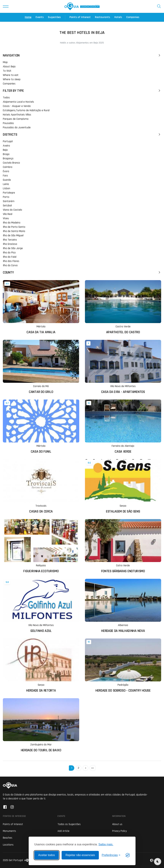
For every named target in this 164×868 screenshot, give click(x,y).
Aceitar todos (47, 855)
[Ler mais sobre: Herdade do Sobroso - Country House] (123, 665)
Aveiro (6, 146)
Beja (5, 150)
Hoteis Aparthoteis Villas (17, 115)
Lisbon (6, 188)
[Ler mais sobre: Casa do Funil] (41, 427)
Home (28, 17)
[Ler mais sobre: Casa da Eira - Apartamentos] (123, 367)
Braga (6, 154)
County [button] (82, 272)
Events (40, 17)
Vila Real (8, 214)
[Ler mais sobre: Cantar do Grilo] (41, 367)
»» (92, 768)
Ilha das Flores (11, 261)
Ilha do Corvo (10, 265)
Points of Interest (80, 17)
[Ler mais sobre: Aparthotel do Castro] (123, 307)
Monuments (9, 831)
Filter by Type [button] (82, 91)
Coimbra (8, 167)
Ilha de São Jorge (13, 248)
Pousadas (8, 123)
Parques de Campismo (16, 119)
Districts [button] (82, 135)
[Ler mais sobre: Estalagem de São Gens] (123, 486)
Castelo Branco (11, 163)
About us (117, 824)
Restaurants (102, 17)
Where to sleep (12, 79)
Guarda (7, 180)
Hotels (118, 17)
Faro (5, 176)
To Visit (7, 71)
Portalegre (9, 193)
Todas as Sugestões (69, 824)
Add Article (63, 831)
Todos (6, 98)
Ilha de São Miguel (13, 235)
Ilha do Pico (9, 253)
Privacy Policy (119, 831)
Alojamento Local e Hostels (18, 102)
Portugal (8, 141)
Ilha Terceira (10, 240)
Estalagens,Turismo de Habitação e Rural (26, 110)
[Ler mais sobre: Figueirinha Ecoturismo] (41, 546)
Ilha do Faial (10, 257)
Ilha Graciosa (10, 244)
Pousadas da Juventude (17, 128)
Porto (6, 197)
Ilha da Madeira (12, 223)
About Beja (9, 67)
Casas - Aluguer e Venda (17, 106)
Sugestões (54, 17)
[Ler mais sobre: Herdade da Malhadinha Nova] (123, 606)
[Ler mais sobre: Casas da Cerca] (41, 486)
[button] (6, 6)
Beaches (8, 838)
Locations (8, 845)
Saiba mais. (106, 844)
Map (5, 62)
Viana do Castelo (12, 210)
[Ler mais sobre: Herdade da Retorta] (41, 665)
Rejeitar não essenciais (80, 855)
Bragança (8, 159)
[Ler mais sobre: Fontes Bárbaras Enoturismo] (123, 546)
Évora (6, 171)
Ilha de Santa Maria (14, 231)
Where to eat (11, 75)
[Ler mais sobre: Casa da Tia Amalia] (41, 307)
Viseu (6, 218)
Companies (133, 17)
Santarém (9, 201)
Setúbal (7, 206)
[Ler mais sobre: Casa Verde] (123, 427)
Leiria (6, 184)
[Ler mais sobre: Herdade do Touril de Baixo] (41, 725)
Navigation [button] (82, 55)
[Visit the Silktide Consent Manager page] (128, 855)
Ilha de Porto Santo (14, 227)
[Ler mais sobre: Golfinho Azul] (41, 606)
